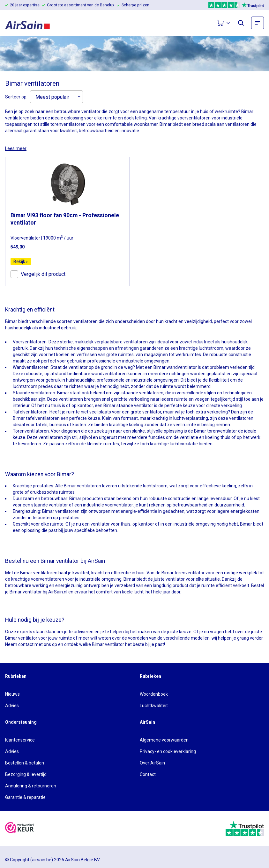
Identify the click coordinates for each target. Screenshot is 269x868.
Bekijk (21, 262)
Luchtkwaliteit (154, 706)
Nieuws (12, 694)
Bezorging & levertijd (26, 774)
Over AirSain (152, 763)
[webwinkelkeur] (19, 828)
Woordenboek (154, 694)
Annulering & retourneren (31, 786)
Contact (148, 774)
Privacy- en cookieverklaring (168, 751)
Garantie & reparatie (25, 797)
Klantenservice (20, 740)
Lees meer (16, 148)
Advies (12, 706)
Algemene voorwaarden (164, 740)
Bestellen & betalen (25, 763)
